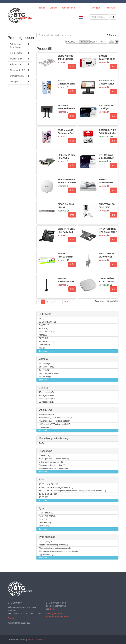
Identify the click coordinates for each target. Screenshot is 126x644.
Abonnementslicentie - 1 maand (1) (53, 469)
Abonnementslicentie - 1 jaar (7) (52, 465)
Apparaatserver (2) (47, 555)
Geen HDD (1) (45, 523)
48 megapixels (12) (47, 399)
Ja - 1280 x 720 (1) (47, 367)
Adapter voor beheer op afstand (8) (53, 545)
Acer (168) (43, 335)
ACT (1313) (44, 338)
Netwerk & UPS (20, 70)
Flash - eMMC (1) (46, 513)
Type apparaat (47, 537)
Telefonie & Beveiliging (20, 46)
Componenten (20, 76)
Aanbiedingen (68, 8)
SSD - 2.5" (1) (45, 526)
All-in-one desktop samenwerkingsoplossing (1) (58, 551)
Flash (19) (43, 519)
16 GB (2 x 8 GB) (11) (48, 494)
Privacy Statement (55, 614)
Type (42, 508)
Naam (94, 42)
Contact (53, 8)
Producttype (45, 451)
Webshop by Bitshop (37, 640)
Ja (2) (41, 443)
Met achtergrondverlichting (53, 438)
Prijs (103, 42)
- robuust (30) (44, 456)
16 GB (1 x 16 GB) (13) (48, 484)
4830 (66, 302)
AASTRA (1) (44, 325)
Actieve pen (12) (46, 542)
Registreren (110, 8)
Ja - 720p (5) (44, 370)
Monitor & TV (20, 59)
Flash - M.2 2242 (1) (47, 516)
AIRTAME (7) (44, 345)
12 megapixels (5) (46, 392)
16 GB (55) (43, 497)
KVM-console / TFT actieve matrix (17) (55, 424)
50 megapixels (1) (46, 402)
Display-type (46, 410)
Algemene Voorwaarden (58, 617)
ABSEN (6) (43, 328)
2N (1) (41, 319)
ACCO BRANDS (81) (48, 332)
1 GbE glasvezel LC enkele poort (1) (54, 459)
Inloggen (96, 8)
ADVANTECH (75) (46, 341)
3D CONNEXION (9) (47, 322)
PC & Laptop (20, 53)
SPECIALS (72, 42)
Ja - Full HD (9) (45, 377)
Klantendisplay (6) (46, 415)
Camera (43, 359)
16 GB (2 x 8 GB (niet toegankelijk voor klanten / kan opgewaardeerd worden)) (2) (72, 491)
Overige (20, 82)
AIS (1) (42, 348)
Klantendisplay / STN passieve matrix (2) (56, 418)
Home (42, 8)
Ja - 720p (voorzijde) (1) (49, 373)
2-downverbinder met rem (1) (51, 462)
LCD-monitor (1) (46, 428)
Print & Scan (20, 64)
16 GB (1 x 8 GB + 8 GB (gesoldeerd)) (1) (56, 488)
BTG (52, 609)
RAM (42, 480)
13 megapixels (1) (46, 396)
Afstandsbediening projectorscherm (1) (55, 548)
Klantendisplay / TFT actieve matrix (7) (55, 421)
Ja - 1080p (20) (45, 364)
